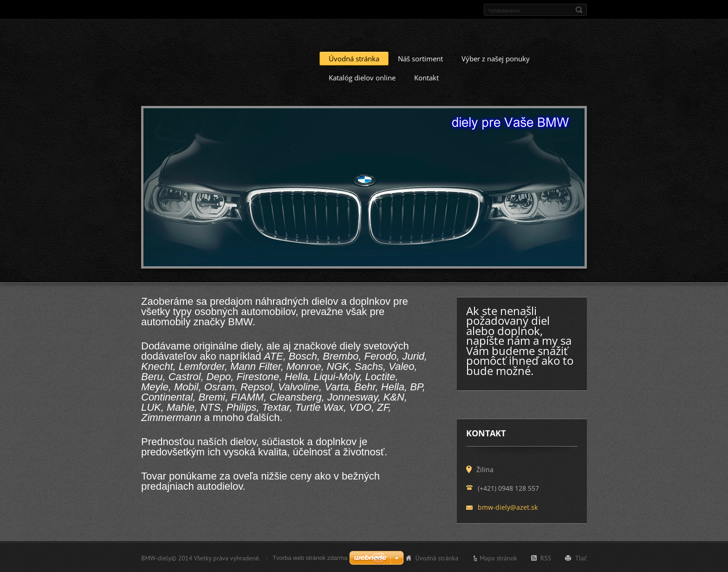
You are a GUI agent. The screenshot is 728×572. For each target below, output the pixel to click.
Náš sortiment (420, 58)
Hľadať (579, 10)
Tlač (581, 557)
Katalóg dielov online (362, 77)
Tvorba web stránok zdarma (310, 557)
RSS (546, 557)
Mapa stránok (498, 557)
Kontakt (426, 77)
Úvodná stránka (354, 58)
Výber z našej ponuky (496, 58)
